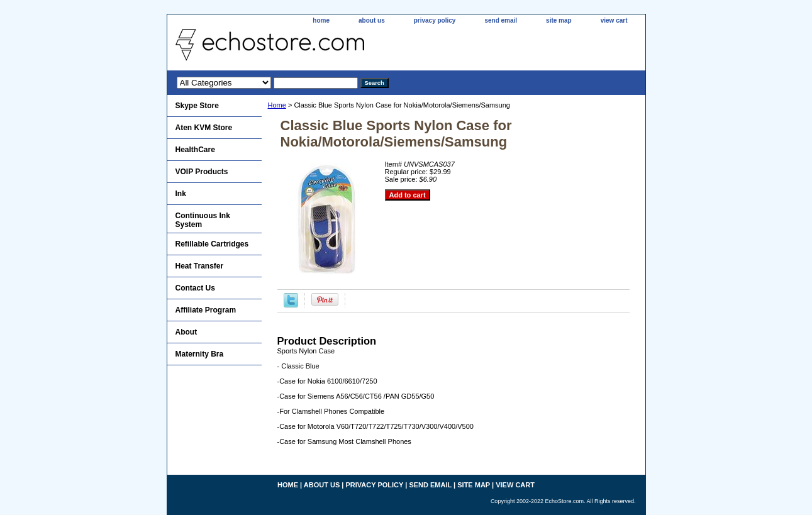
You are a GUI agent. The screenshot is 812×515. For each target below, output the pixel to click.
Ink (181, 194)
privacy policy (435, 20)
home (321, 20)
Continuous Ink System (203, 220)
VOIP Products (202, 172)
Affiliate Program (206, 310)
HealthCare (195, 150)
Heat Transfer (200, 266)
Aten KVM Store (204, 128)
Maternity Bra (200, 354)
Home (277, 105)
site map (559, 20)
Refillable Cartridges (212, 244)
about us (372, 20)
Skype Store (197, 106)
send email (501, 20)
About (186, 332)
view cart (614, 20)
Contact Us (195, 288)
